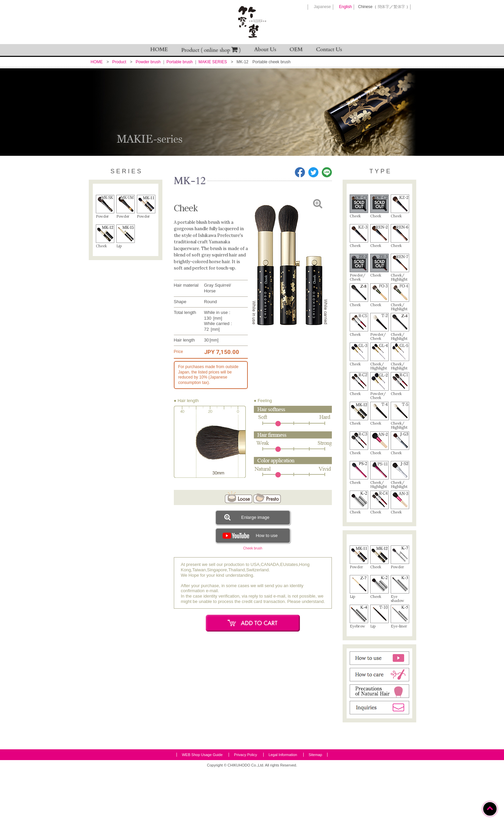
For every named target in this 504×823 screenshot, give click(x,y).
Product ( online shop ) (211, 50)
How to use (249, 535)
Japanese (322, 7)
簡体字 (383, 7)
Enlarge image (247, 517)
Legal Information (283, 808)
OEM (296, 49)
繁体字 (399, 7)
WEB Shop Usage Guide (202, 808)
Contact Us (329, 49)
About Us (265, 49)
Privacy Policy (245, 808)
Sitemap (315, 808)
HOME (159, 49)
